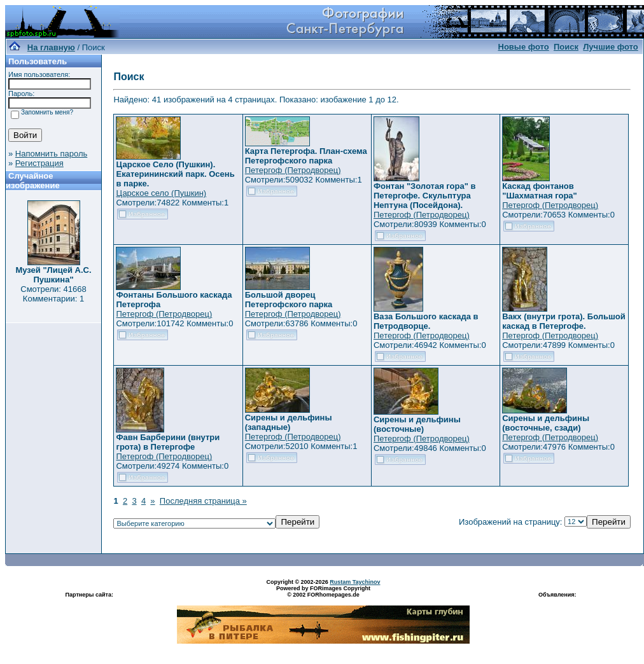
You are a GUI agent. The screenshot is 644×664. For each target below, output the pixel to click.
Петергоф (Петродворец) (293, 170)
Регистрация (39, 163)
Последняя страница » (203, 501)
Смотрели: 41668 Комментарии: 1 (53, 294)
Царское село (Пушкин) (161, 193)
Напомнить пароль (51, 154)
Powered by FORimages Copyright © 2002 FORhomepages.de (323, 591)
